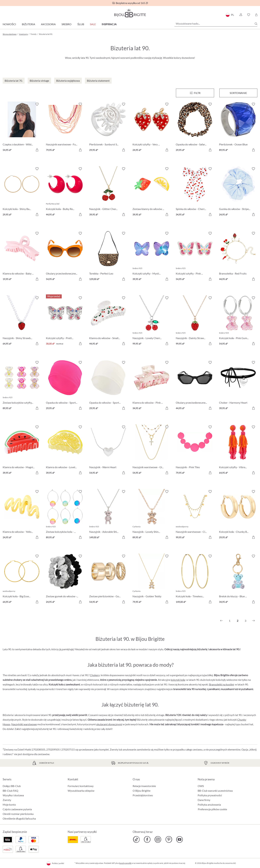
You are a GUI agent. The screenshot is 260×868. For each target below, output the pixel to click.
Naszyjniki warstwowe (24, 724)
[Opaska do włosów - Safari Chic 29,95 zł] (195, 128)
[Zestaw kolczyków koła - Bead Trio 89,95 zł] (65, 515)
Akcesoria (48, 24)
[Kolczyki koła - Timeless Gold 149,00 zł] (195, 579)
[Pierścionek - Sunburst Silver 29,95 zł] (108, 128)
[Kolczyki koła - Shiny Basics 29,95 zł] (22, 192)
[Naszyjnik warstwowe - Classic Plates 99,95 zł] (195, 515)
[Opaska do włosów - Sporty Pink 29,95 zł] (65, 386)
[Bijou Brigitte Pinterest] (169, 839)
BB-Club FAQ (10, 791)
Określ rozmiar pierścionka (18, 814)
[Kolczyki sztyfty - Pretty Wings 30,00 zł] (65, 321)
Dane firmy (204, 800)
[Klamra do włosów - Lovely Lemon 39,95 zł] (65, 450)
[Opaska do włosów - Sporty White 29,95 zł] (108, 386)
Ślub (81, 24)
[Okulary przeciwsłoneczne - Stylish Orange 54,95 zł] (65, 257)
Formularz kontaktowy (81, 786)
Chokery (95, 675)
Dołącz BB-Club (12, 786)
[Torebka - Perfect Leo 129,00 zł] (108, 257)
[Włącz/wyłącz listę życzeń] (37, 104)
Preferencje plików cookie (212, 809)
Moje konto (9, 805)
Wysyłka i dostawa (13, 795)
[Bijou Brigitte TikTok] (136, 839)
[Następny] (253, 621)
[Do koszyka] (37, 150)
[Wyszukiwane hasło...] (216, 24)
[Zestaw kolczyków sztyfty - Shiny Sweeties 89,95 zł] (22, 386)
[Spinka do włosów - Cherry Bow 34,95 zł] (195, 192)
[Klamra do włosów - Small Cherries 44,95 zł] (108, 321)
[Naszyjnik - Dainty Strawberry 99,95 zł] (195, 321)
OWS (201, 786)
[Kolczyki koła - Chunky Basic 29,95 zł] (238, 515)
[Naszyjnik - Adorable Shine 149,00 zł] (108, 515)
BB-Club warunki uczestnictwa (215, 791)
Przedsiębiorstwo (143, 795)
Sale (93, 24)
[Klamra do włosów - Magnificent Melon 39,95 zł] (22, 450)
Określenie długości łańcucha (19, 818)
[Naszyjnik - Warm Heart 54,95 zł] (108, 450)
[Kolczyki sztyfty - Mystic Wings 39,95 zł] (152, 257)
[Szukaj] (256, 24)
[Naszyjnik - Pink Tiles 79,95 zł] (195, 450)
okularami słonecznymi (109, 724)
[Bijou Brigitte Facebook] (147, 839)
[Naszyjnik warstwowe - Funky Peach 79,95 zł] (65, 128)
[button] (241, 15)
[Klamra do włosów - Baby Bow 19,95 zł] (22, 257)
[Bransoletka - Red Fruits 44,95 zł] (238, 257)
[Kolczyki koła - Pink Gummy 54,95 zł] (238, 321)
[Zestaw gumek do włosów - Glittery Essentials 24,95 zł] (65, 579)
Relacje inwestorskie (144, 786)
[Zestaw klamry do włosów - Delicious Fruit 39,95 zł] (152, 192)
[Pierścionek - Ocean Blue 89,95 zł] (238, 128)
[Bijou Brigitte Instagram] (158, 839)
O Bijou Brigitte (142, 791)
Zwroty (7, 800)
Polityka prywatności (210, 795)
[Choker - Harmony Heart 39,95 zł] (238, 386)
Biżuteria (29, 24)
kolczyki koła (178, 680)
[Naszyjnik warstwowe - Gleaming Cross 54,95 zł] (152, 450)
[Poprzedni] (222, 621)
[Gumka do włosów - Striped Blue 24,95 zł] (238, 192)
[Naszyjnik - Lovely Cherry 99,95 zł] (152, 321)
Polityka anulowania (209, 805)
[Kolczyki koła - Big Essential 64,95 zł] (22, 579)
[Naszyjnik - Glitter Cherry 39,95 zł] (108, 192)
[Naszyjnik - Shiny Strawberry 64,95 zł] (22, 321)
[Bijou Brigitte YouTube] (179, 839)
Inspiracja (109, 24)
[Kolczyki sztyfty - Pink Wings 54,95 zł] (195, 257)
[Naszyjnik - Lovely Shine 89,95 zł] (152, 515)
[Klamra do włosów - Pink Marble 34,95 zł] (152, 386)
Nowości (9, 24)
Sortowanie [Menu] (238, 93)
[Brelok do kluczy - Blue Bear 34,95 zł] (238, 579)
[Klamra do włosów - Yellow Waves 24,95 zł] (22, 515)
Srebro (66, 24)
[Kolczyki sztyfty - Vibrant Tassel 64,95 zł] (238, 450)
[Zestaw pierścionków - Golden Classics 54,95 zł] (108, 579)
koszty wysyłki (125, 863)
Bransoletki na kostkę (221, 684)
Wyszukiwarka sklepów (81, 791)
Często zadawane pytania (17, 809)
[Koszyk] (256, 15)
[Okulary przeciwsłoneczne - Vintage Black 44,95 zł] (195, 386)
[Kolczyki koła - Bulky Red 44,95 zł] (65, 192)
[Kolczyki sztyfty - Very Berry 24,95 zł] (152, 128)
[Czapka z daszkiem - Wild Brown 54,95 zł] (22, 128)
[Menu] (195, 93)
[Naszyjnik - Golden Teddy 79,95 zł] (152, 579)
